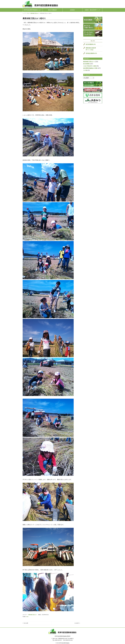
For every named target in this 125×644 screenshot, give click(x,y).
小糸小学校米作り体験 (90, 66)
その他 (85, 70)
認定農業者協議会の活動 (90, 68)
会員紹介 (72, 10)
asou (27, 617)
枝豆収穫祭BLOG (91, 44)
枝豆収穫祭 (86, 64)
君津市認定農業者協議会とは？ (33, 10)
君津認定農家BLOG (91, 53)
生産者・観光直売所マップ (92, 10)
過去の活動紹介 (53, 10)
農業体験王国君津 (91, 49)
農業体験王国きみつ (33, 615)
